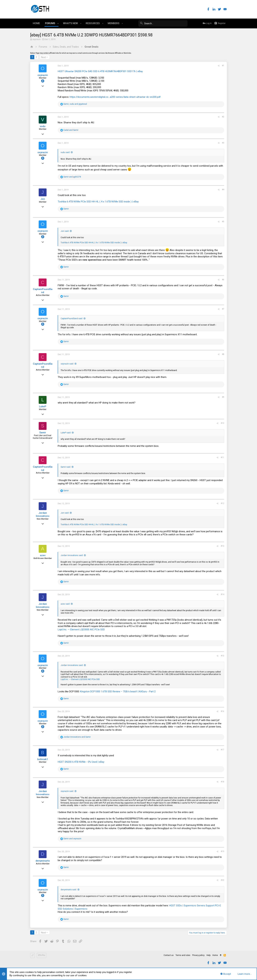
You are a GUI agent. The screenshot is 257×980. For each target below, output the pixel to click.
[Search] (163, 23)
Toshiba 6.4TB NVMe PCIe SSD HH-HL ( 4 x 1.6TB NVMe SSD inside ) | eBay (98, 202)
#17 (222, 750)
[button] (58, 23)
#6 (223, 280)
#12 (222, 503)
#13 (222, 546)
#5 (223, 222)
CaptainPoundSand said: (72, 319)
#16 (222, 711)
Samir (43, 433)
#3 (223, 143)
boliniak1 (43, 759)
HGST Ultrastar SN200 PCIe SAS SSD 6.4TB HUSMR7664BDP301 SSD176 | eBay (100, 71)
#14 (222, 594)
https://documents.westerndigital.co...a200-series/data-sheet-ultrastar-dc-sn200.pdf (115, 97)
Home (215, 955)
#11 (222, 457)
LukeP (43, 406)
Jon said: (65, 231)
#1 (223, 66)
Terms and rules (183, 955)
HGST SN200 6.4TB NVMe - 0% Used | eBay (81, 762)
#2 (223, 117)
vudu (43, 126)
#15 (222, 656)
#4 (223, 190)
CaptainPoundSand (43, 291)
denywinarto (43, 861)
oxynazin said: (67, 364)
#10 (222, 423)
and (71, 130)
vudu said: (65, 152)
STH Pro (42, 955)
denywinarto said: (69, 890)
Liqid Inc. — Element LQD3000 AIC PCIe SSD (81, 629)
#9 (223, 397)
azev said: (65, 604)
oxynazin (37, 39)
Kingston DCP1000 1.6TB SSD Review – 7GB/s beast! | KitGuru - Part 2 (118, 691)
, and (75, 104)
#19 (222, 851)
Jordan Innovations (43, 515)
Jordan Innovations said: (72, 555)
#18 (222, 782)
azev (43, 555)
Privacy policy (198, 955)
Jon (43, 199)
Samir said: (66, 467)
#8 (223, 354)
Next (43, 57)
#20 (222, 880)
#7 (223, 309)
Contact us (169, 955)
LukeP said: (66, 433)
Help (208, 955)
